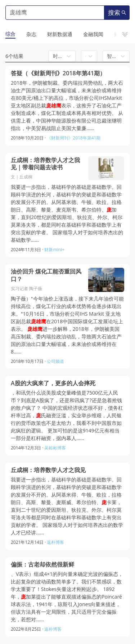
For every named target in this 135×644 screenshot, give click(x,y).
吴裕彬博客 (55, 448)
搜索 (117, 13)
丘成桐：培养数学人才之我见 (48, 470)
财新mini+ (54, 250)
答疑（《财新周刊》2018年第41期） (58, 73)
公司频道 (55, 361)
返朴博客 (55, 542)
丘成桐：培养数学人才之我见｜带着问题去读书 (45, 164)
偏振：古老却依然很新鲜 (42, 564)
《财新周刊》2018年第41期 (74, 138)
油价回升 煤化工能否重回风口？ (46, 275)
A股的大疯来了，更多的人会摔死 (53, 383)
